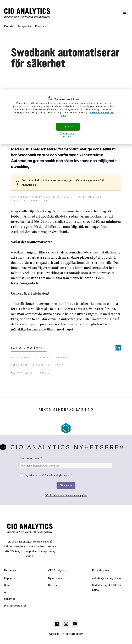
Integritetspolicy (72, 634)
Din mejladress (29, 458)
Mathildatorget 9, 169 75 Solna (106, 587)
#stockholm (19, 365)
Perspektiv (24, 26)
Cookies (54, 634)
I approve (68, 127)
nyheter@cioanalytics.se (107, 578)
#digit (59, 365)
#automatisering (22, 373)
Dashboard (42, 26)
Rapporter (10, 578)
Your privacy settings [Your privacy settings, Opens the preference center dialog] (67, 135)
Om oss (53, 585)
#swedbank (63, 357)
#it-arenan (43, 357)
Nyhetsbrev (55, 578)
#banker (45, 373)
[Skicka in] (66, 486)
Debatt (9, 26)
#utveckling (41, 365)
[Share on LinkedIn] (118, 348)
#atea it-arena (20, 357)
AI (5, 592)
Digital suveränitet (15, 606)
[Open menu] (124, 13)
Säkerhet (9, 599)
